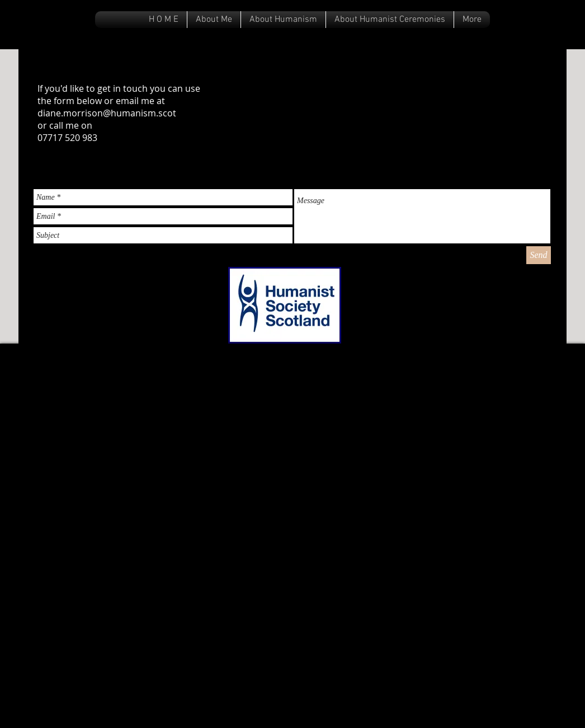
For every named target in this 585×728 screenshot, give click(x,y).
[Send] (539, 255)
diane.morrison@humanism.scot (107, 113)
